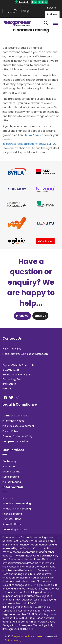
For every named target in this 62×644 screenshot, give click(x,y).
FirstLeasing (15, 640)
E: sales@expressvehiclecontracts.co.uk (25, 354)
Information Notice (13, 421)
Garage (25, 11)
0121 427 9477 (32, 135)
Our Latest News (12, 519)
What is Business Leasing (17, 503)
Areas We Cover (12, 524)
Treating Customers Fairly (17, 436)
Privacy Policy (10, 431)
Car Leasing (9, 461)
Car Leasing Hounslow (15, 529)
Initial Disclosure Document (18, 426)
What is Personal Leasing (17, 509)
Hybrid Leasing (11, 477)
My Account (12, 11)
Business (52, 14)
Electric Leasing (11, 472)
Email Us (40, 316)
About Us (8, 498)
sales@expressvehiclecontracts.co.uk (27, 144)
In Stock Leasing (12, 482)
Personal (52, 8)
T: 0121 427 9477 (12, 349)
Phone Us (22, 316)
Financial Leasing (12, 514)
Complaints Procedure (15, 441)
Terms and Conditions (15, 416)
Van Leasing (9, 466)
